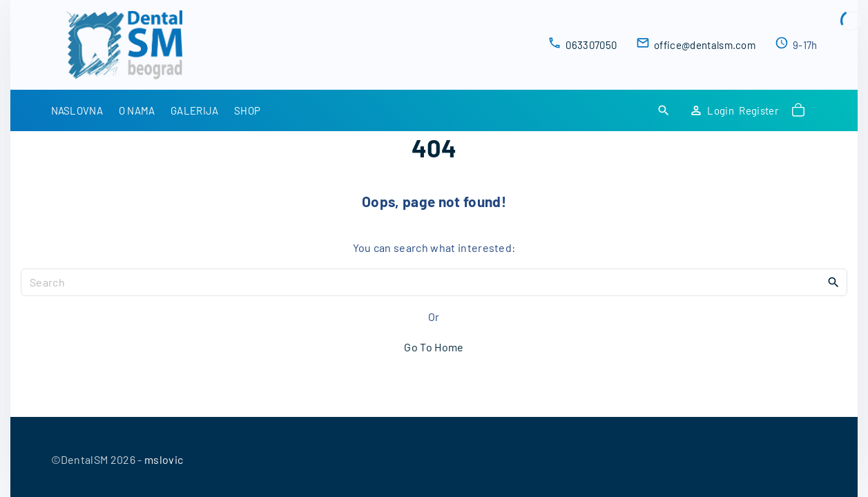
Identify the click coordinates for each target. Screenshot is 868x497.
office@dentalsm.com (705, 45)
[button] (800, 110)
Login (721, 110)
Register (759, 110)
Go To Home (434, 347)
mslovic (164, 459)
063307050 (591, 45)
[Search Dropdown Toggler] (664, 111)
